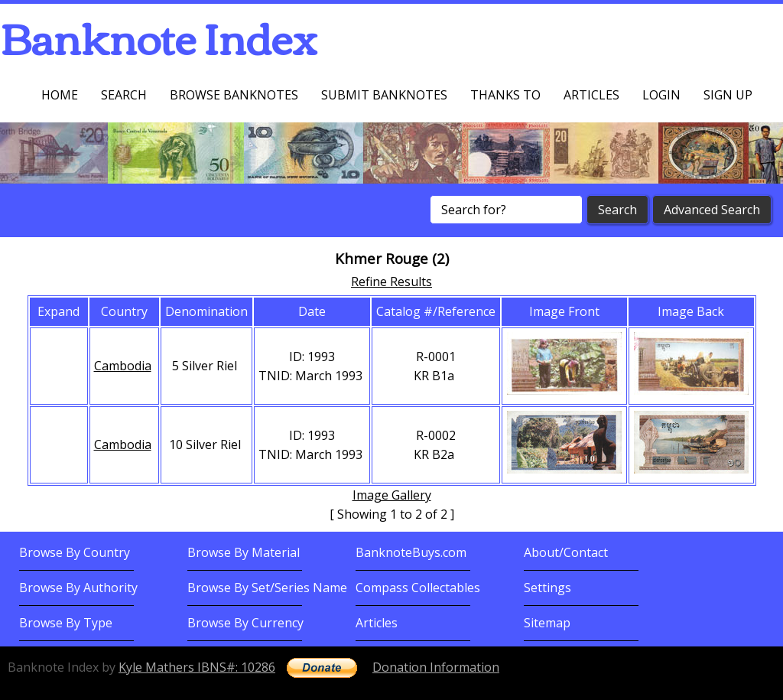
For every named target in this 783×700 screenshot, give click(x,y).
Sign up (728, 95)
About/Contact (566, 552)
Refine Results (391, 282)
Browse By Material (244, 552)
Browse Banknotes (234, 95)
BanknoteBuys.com (411, 552)
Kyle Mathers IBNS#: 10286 (197, 667)
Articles (591, 95)
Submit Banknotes (384, 95)
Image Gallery (392, 495)
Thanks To (505, 95)
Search (124, 95)
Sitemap (547, 623)
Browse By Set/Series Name (267, 588)
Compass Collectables (418, 588)
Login (661, 95)
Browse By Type (66, 623)
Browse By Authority (78, 588)
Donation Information (436, 667)
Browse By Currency (245, 623)
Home (60, 95)
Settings (547, 588)
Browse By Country (75, 552)
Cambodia (123, 366)
